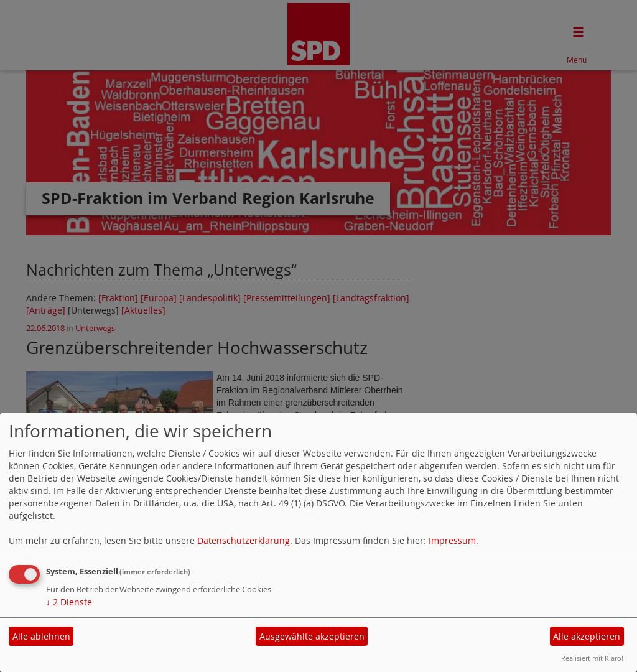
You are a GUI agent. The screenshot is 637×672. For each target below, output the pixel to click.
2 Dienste (69, 602)
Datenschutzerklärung (244, 540)
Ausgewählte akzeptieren (312, 636)
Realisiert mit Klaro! (592, 658)
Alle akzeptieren (587, 636)
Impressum (452, 540)
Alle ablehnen (41, 636)
